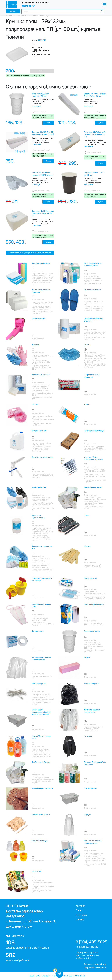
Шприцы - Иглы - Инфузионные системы (93, 458)
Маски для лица (90, 578)
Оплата (80, 920)
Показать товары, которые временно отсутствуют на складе (30, 253)
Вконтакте (15, 936)
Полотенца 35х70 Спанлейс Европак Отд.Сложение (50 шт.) (95, 134)
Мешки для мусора (91, 684)
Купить (42, 71)
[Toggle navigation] (104, 5)
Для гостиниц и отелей (93, 487)
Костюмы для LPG (39, 319)
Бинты (87, 405)
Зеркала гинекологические (42, 457)
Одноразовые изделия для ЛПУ (42, 547)
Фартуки (87, 815)
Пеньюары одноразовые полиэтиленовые (41, 659)
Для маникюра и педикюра (42, 788)
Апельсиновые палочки (41, 815)
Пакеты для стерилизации (94, 431)
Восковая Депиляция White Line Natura (95, 763)
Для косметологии (39, 487)
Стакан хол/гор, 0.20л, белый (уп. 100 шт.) (40, 95)
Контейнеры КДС (91, 788)
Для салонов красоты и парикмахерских (93, 842)
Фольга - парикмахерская (94, 604)
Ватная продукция (39, 684)
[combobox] (63, 11)
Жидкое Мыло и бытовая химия (41, 737)
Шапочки (35, 405)
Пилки (86, 516)
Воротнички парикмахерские (38, 517)
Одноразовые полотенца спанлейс (94, 320)
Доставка (81, 915)
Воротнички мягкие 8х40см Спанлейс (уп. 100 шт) (95, 95)
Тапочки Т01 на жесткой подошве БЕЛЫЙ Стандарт (42, 174)
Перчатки (35, 345)
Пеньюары (88, 736)
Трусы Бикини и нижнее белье (41, 606)
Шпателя (87, 546)
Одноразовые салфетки (41, 375)
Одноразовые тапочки (93, 290)
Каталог (13, 11)
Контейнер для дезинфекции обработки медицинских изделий (41, 712)
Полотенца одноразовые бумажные (41, 291)
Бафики (87, 657)
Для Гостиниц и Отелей (41, 762)
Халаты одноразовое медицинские (92, 711)
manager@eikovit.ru (87, 947)
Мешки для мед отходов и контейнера (42, 579)
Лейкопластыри (38, 631)
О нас (79, 910)
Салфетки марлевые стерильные (92, 376)
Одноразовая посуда (92, 631)
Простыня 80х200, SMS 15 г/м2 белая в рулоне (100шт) (43, 133)
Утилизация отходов (39, 841)
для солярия (36, 871)
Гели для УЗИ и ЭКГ (39, 431)
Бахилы (87, 345)
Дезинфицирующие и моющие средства (93, 265)
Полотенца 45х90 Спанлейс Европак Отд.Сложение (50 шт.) (43, 213)
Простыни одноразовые (41, 263)
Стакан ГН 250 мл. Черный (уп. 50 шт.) (95, 174)
